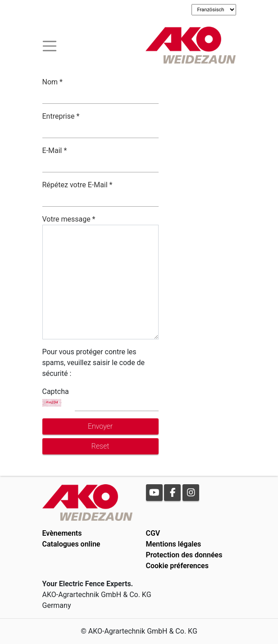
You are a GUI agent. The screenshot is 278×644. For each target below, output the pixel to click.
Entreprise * (61, 116)
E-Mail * (55, 151)
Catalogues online (71, 544)
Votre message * (69, 219)
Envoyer (100, 426)
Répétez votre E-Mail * (77, 185)
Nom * (52, 82)
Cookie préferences (177, 566)
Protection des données (184, 555)
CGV (153, 533)
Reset (100, 446)
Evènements (62, 533)
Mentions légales (174, 544)
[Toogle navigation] (50, 45)
